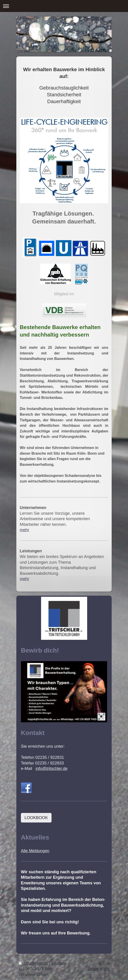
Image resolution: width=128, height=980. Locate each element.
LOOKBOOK (36, 818)
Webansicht (99, 969)
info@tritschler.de (52, 769)
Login (104, 963)
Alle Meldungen (35, 851)
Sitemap (59, 963)
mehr (24, 530)
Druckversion (34, 963)
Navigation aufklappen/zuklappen (64, 6)
